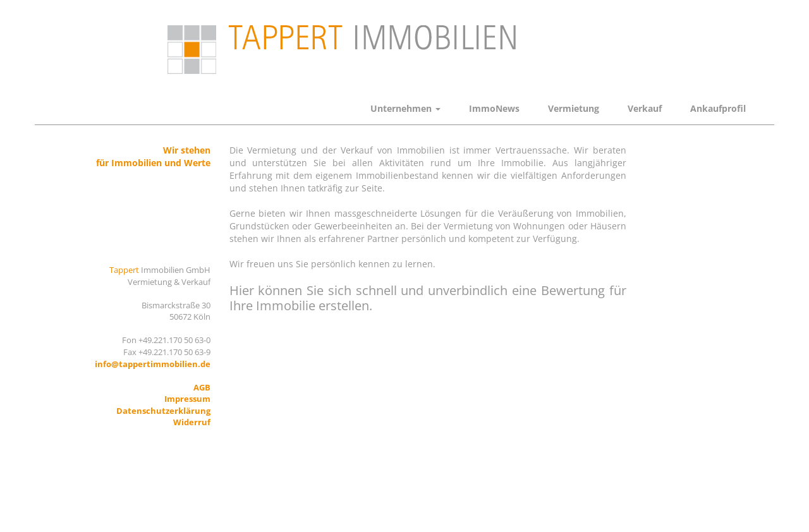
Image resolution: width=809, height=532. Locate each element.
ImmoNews (494, 108)
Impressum (187, 399)
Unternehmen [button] (405, 108)
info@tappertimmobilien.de (153, 364)
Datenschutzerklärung (163, 411)
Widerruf (192, 422)
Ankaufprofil (718, 108)
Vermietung (574, 108)
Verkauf (645, 108)
